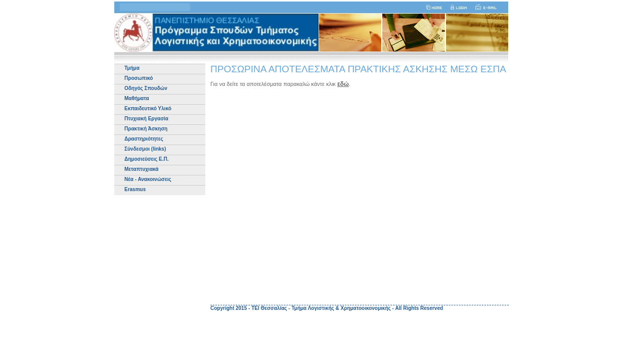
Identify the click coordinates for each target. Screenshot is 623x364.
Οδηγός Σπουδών (146, 88)
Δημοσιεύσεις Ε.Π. (147, 159)
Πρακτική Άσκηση (146, 129)
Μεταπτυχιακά (141, 169)
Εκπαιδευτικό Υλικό (148, 108)
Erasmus (135, 189)
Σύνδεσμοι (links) (145, 149)
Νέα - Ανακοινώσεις (148, 179)
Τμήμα (132, 68)
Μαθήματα (137, 98)
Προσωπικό (139, 78)
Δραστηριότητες (144, 139)
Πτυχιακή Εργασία (146, 119)
